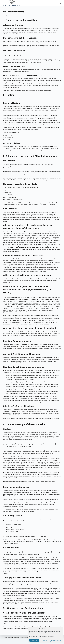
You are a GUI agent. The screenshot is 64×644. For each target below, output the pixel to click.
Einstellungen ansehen (56, 640)
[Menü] (60, 3)
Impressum (5, 642)
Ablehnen (45, 640)
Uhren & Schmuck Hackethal (12, 5)
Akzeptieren (34, 640)
